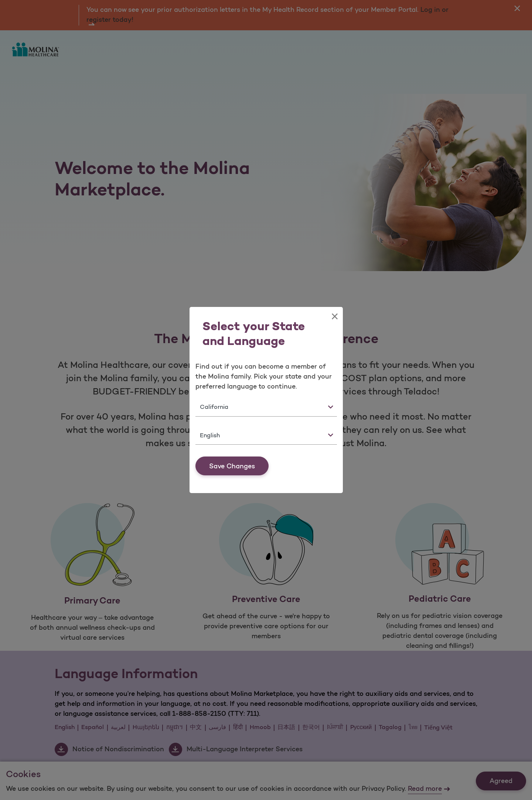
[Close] (335, 317)
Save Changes (232, 466)
